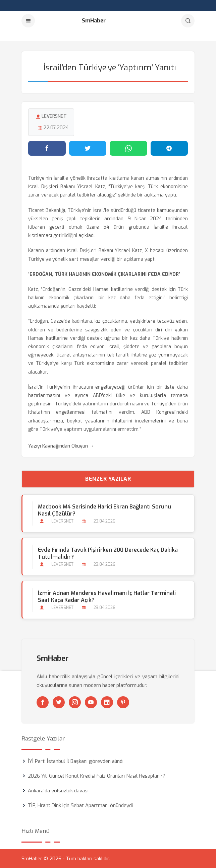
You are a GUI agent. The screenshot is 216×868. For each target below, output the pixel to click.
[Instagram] (75, 702)
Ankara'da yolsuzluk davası (58, 791)
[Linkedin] (107, 702)
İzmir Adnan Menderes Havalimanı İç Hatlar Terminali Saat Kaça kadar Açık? (107, 597)
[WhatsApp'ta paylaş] (128, 148)
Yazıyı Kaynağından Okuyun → (61, 446)
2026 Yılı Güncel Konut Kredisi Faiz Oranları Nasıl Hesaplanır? (97, 776)
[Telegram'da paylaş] (169, 148)
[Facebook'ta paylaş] (47, 148)
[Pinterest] (123, 702)
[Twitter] (59, 702)
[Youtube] (91, 702)
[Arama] (188, 21)
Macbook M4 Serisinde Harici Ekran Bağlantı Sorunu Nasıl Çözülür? (104, 510)
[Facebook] (43, 702)
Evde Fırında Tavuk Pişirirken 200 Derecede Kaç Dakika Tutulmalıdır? (108, 553)
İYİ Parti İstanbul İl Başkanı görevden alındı (76, 761)
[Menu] (28, 21)
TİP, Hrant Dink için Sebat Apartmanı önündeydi (80, 805)
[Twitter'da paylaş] (88, 148)
